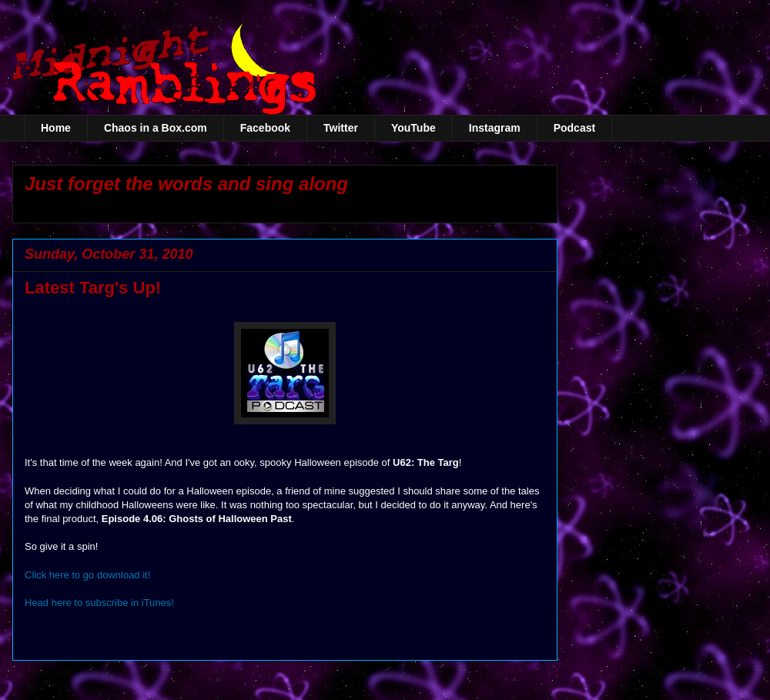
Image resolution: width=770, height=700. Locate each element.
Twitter (341, 128)
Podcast (574, 128)
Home (56, 128)
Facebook (265, 128)
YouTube (413, 128)
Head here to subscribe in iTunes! (99, 603)
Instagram (495, 128)
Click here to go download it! (87, 575)
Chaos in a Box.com (156, 128)
